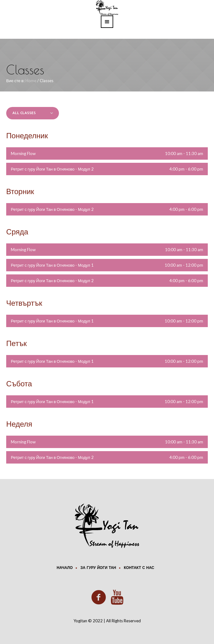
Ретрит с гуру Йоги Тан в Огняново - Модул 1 (52, 265)
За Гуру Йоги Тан (98, 568)
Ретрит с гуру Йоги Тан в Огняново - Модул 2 (52, 169)
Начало (65, 568)
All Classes (24, 113)
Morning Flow (23, 153)
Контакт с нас (139, 568)
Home (31, 81)
